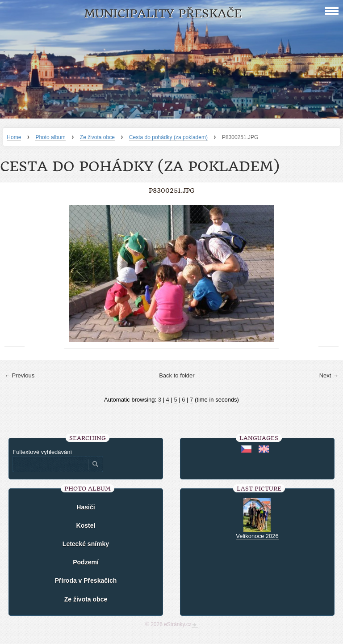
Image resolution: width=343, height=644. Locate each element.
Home (14, 137)
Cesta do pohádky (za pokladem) (168, 137)
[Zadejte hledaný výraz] (50, 464)
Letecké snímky (86, 544)
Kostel (86, 525)
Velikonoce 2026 (257, 536)
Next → (329, 375)
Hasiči (86, 507)
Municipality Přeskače (163, 14)
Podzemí (86, 562)
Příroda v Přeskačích (86, 580)
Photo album (50, 137)
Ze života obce (97, 137)
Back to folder (177, 375)
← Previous (19, 375)
